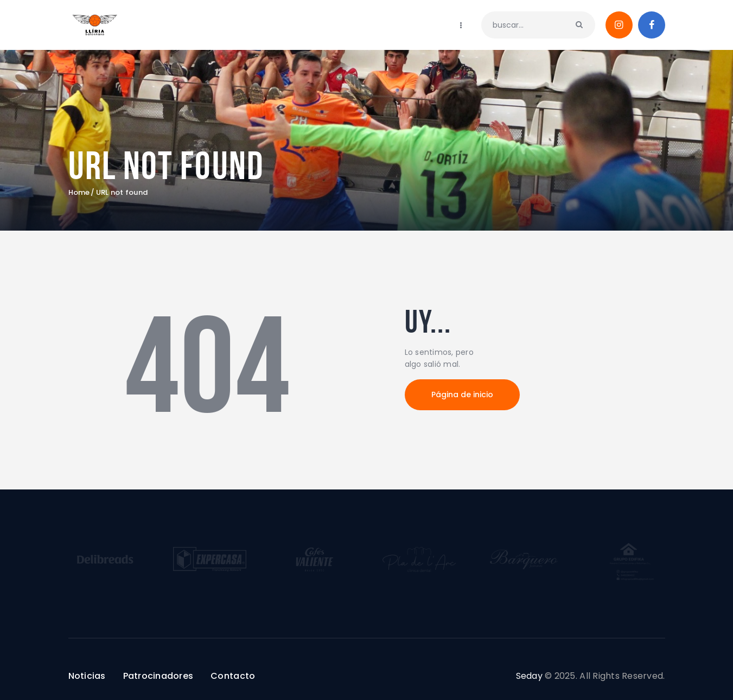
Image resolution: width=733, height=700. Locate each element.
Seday (529, 676)
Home (79, 193)
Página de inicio (462, 394)
